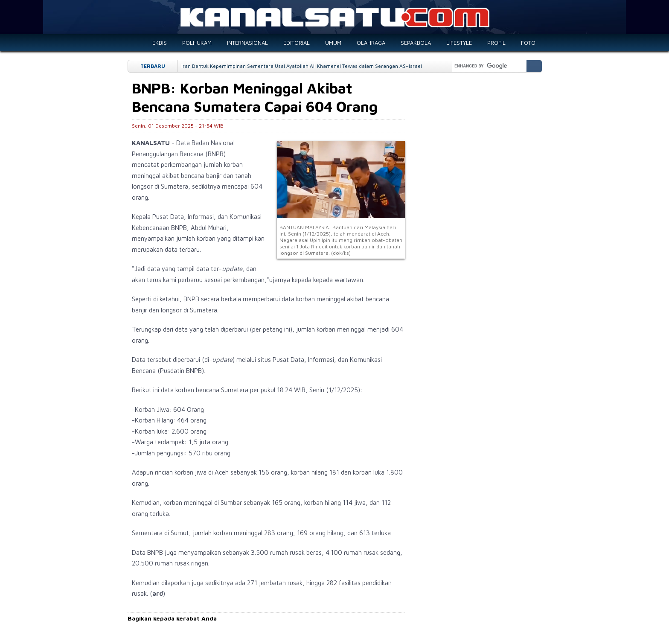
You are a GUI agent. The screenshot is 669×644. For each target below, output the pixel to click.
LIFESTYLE (459, 43)
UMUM (333, 43)
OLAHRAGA (371, 43)
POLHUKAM (197, 43)
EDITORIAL (297, 43)
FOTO (528, 43)
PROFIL (496, 43)
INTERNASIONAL (247, 43)
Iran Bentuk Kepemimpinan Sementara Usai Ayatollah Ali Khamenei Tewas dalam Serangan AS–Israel (302, 66)
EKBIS (160, 43)
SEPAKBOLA (416, 43)
